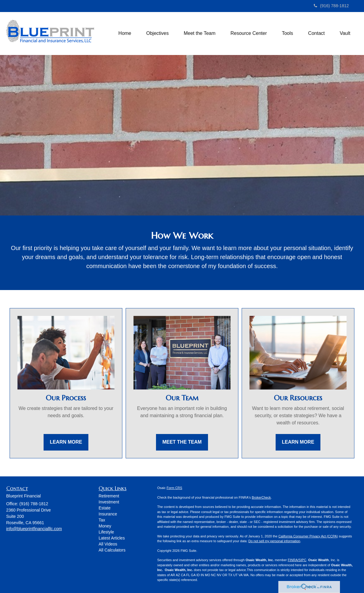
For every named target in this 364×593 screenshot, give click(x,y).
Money (105, 526)
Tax (102, 520)
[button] (158, 33)
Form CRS (174, 488)
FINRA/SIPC (297, 560)
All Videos (108, 544)
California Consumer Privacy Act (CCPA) (308, 536)
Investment (109, 502)
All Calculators (112, 550)
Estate (105, 508)
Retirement (109, 496)
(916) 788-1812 (331, 6)
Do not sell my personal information (274, 541)
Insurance (108, 514)
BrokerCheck (262, 497)
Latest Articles (112, 538)
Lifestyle (106, 532)
